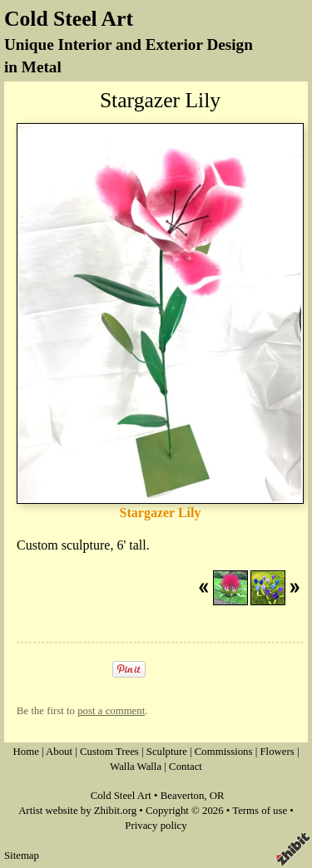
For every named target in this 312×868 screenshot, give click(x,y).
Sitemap (22, 856)
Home (26, 752)
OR (217, 796)
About (59, 752)
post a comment (111, 711)
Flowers (277, 752)
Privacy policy (156, 826)
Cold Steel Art (69, 19)
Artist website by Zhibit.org (77, 811)
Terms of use (260, 811)
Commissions (224, 752)
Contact (186, 767)
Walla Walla (136, 767)
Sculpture (167, 752)
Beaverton (183, 796)
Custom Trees (109, 752)
